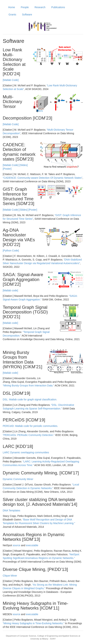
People (25, 7)
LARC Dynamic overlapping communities (26, 452)
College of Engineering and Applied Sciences (58, 636)
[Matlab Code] (11, 80)
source (16, 545)
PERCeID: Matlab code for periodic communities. (30, 426)
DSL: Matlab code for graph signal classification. (30, 399)
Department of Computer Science (21, 636)
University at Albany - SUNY (43, 639)
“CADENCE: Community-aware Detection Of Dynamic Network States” (43, 178)
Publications (58, 7)
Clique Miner (10, 576)
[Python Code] (11, 251)
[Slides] (23, 165)
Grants (12, 15)
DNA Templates (11, 510)
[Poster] (7, 169)
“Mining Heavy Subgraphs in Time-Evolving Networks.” (33, 623)
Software (27, 15)
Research (40, 7)
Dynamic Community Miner (18, 479)
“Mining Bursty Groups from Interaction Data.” (28, 385)
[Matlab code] (10, 290)
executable (32, 545)
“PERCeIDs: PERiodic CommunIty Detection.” (29, 435)
